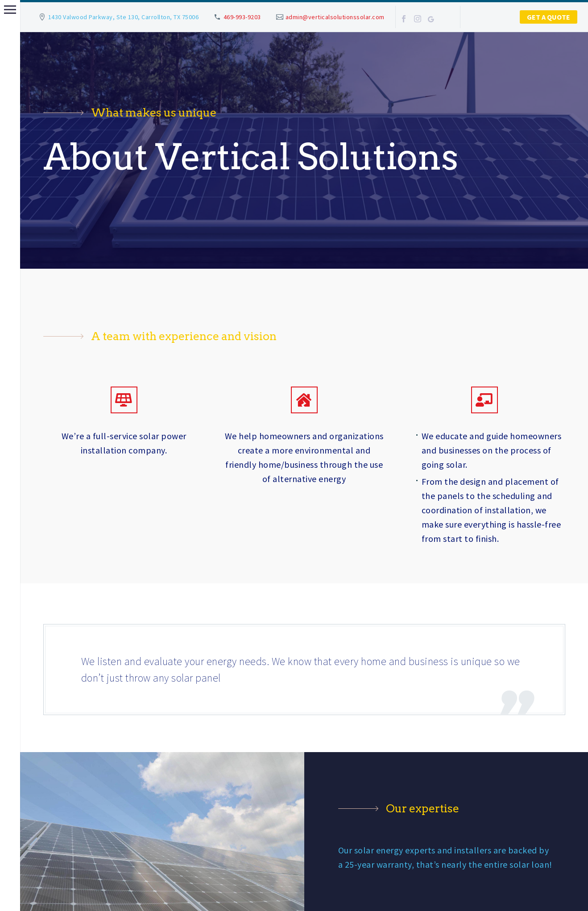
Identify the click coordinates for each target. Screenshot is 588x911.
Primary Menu (10, 10)
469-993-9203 (242, 17)
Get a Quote (549, 17)
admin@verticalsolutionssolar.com (335, 17)
